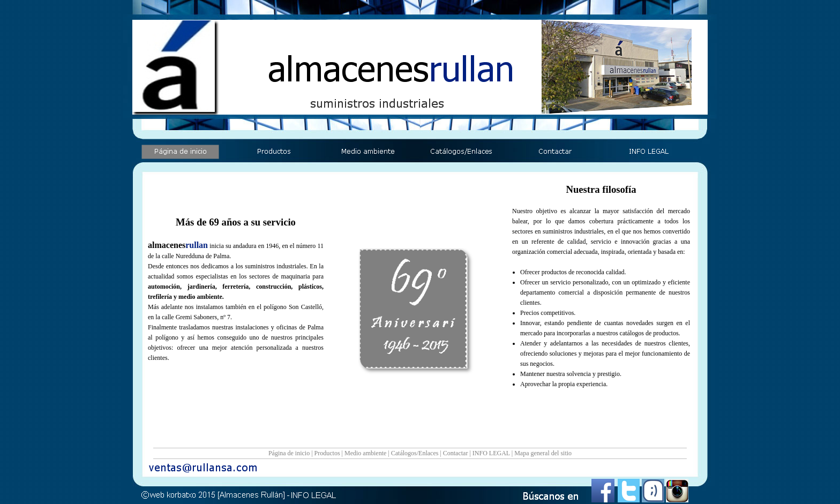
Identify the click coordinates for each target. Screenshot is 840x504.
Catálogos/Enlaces (415, 453)
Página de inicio (289, 453)
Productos (327, 453)
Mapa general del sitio (543, 453)
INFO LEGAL (491, 453)
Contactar (456, 453)
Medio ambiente (365, 453)
